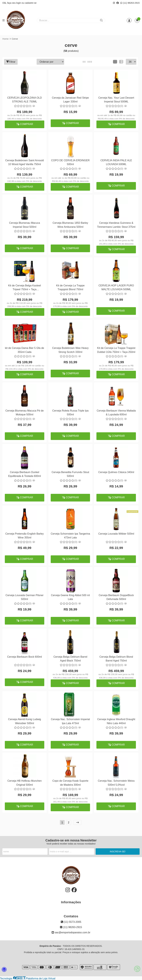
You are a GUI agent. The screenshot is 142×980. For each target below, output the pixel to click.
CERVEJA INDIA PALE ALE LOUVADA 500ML (116, 162)
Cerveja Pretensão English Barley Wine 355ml (24, 536)
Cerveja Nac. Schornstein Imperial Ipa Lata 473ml (70, 721)
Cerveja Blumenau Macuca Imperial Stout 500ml (24, 225)
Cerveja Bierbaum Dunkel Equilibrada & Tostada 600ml (24, 474)
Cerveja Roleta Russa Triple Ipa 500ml (70, 413)
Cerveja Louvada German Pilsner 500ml (24, 597)
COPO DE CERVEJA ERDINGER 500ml (70, 162)
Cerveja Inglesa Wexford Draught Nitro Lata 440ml (116, 721)
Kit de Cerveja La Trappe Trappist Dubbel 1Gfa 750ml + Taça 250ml (116, 350)
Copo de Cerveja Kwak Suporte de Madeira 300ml (70, 783)
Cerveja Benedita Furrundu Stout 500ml (70, 474)
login (19, 3)
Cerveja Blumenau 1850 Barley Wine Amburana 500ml (70, 225)
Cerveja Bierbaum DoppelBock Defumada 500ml (116, 597)
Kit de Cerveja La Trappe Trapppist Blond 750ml (70, 287)
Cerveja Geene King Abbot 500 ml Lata (70, 597)
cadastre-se (31, 3)
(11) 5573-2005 (71, 922)
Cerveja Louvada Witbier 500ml (116, 534)
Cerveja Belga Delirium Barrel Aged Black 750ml (70, 659)
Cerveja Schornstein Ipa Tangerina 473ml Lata (70, 536)
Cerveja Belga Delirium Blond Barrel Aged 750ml (116, 659)
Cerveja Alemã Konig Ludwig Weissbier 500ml (24, 721)
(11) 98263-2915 (130, 3)
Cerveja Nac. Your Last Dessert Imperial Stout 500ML (116, 100)
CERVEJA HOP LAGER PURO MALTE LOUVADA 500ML (116, 287)
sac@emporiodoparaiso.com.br (71, 932)
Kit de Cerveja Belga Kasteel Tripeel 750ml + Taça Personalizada (25, 288)
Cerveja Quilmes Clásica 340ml (116, 472)
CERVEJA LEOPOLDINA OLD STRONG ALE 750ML (25, 100)
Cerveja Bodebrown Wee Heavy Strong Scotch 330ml (70, 350)
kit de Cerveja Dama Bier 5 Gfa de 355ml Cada (25, 350)
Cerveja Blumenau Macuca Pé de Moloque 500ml (24, 413)
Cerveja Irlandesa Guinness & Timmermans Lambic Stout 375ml (116, 225)
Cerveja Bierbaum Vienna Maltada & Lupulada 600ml (116, 413)
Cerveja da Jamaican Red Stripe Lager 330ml (70, 100)
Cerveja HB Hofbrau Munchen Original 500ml (24, 783)
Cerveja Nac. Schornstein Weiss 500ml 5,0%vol (116, 783)
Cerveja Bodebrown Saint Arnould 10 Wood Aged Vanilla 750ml (24, 162)
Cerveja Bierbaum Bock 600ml (24, 657)
